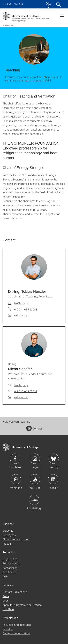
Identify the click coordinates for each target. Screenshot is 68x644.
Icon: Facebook (15, 459)
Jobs (6, 600)
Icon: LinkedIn (53, 479)
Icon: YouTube (35, 479)
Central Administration (16, 633)
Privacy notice (11, 563)
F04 (16, 4)
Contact (34, 428)
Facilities (8, 629)
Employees (9, 535)
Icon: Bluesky (54, 459)
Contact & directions (15, 592)
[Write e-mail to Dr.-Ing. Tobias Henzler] (18, 315)
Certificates (9, 572)
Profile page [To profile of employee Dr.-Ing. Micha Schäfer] (21, 385)
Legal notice (10, 559)
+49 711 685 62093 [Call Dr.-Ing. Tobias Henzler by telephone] (25, 309)
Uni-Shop (8, 609)
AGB (5, 576)
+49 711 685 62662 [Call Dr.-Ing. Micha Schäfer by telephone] (25, 391)
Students (8, 530)
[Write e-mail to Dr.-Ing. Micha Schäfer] (18, 397)
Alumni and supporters (16, 539)
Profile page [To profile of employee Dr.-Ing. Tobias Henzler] (21, 303)
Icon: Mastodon (16, 479)
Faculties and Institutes (17, 625)
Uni (4, 4)
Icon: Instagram (35, 459)
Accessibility (10, 568)
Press (6, 596)
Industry (7, 544)
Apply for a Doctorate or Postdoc (22, 605)
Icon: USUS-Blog (34, 500)
